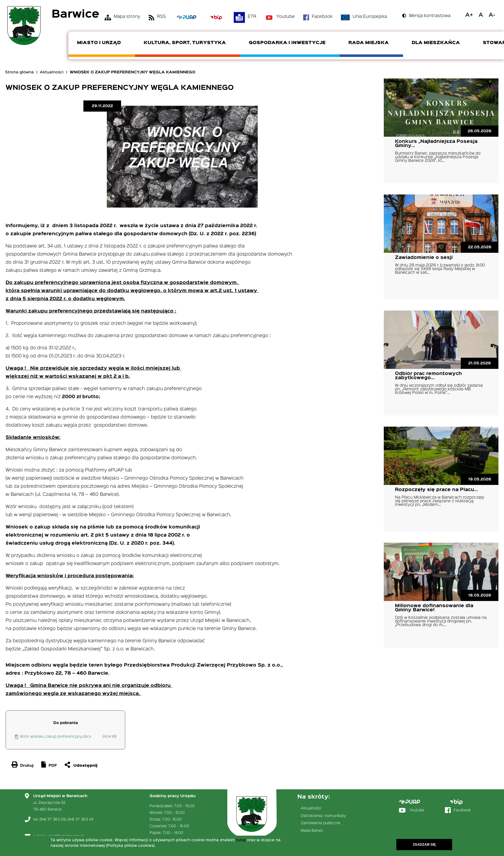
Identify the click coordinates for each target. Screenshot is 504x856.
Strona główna (19, 72)
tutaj (241, 840)
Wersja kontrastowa (430, 16)
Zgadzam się (424, 845)
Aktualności (52, 72)
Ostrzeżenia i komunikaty (323, 816)
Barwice (75, 15)
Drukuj (27, 766)
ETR (252, 17)
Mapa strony (127, 17)
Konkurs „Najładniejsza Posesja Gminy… (436, 144)
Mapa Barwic (312, 831)
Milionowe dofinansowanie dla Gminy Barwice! (434, 608)
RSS (161, 17)
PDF (53, 766)
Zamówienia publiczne (320, 823)
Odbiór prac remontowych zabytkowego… (428, 376)
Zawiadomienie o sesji (424, 258)
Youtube (286, 17)
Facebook (322, 17)
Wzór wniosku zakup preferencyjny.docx (56, 737)
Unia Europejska (370, 17)
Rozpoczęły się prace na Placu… (436, 490)
